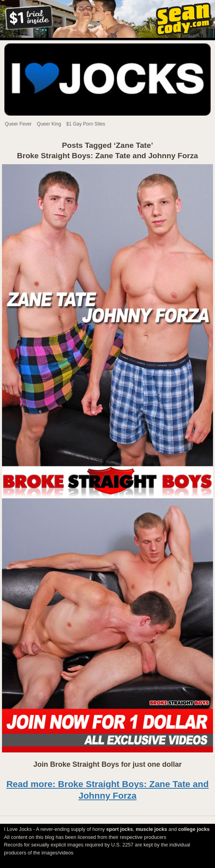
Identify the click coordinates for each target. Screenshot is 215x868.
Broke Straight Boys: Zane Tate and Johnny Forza (108, 156)
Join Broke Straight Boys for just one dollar (107, 764)
